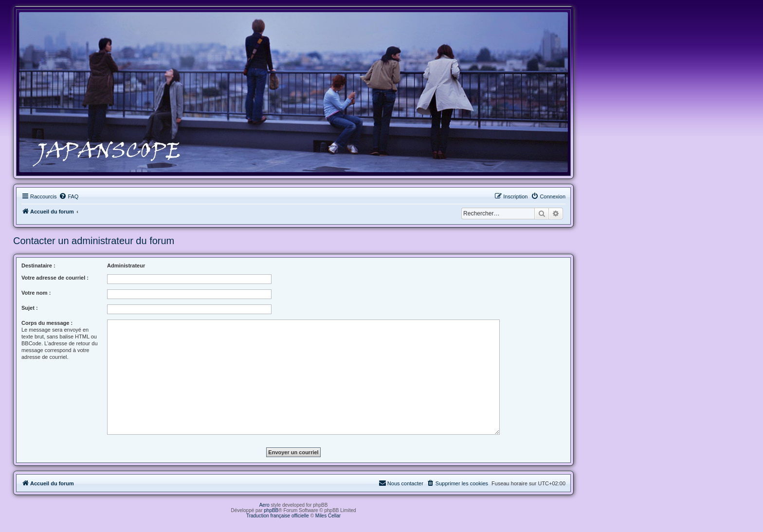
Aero (264, 505)
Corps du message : (47, 323)
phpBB (271, 510)
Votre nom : (36, 293)
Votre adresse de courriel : (55, 278)
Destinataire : (38, 266)
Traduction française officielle (278, 516)
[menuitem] (69, 196)
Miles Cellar (328, 516)
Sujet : (30, 308)
